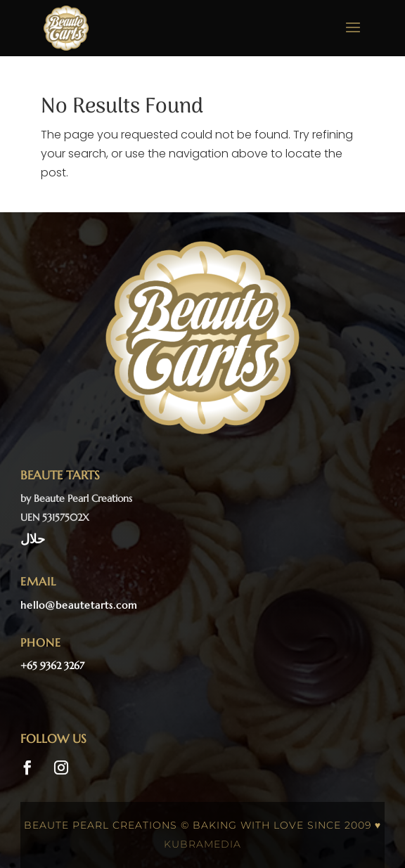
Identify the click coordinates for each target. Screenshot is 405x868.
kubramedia (202, 844)
